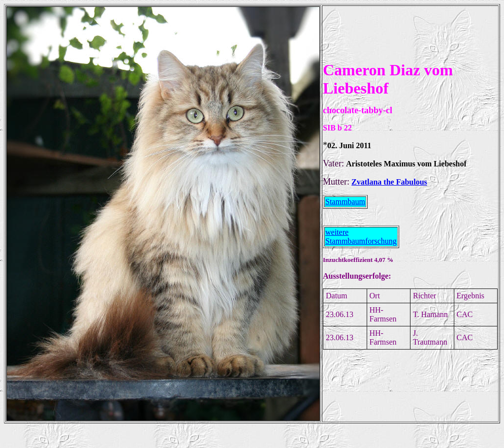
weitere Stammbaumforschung (361, 237)
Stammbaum (345, 202)
